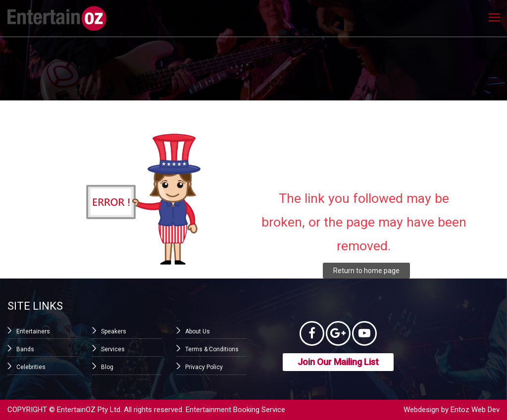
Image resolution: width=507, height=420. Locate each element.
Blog (107, 367)
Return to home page (366, 271)
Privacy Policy (204, 367)
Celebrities (31, 367)
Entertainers (33, 331)
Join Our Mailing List (338, 362)
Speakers (114, 331)
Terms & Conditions (212, 349)
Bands (25, 349)
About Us (198, 331)
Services (113, 349)
